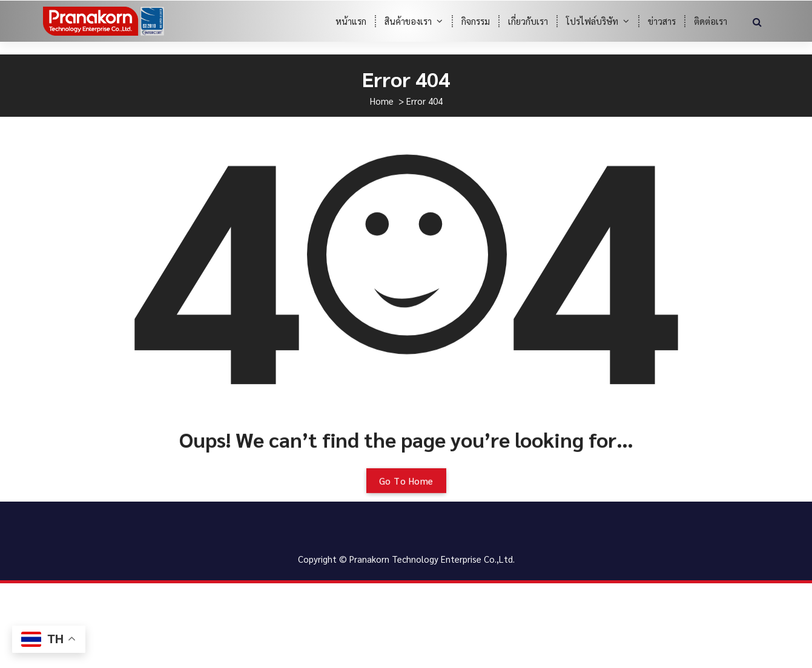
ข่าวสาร (662, 21)
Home (382, 101)
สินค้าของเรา (408, 21)
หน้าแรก (351, 21)
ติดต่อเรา (711, 21)
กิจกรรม (476, 21)
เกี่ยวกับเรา (528, 21)
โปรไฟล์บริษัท (592, 21)
